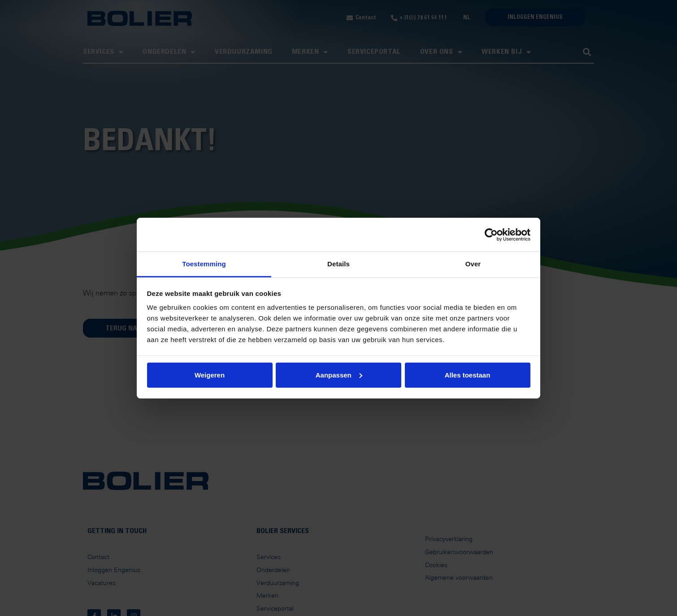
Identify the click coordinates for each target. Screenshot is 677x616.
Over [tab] (473, 264)
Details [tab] (338, 264)
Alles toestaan (468, 375)
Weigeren (210, 375)
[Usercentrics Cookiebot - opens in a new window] (491, 234)
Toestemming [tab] (204, 264)
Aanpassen (339, 375)
